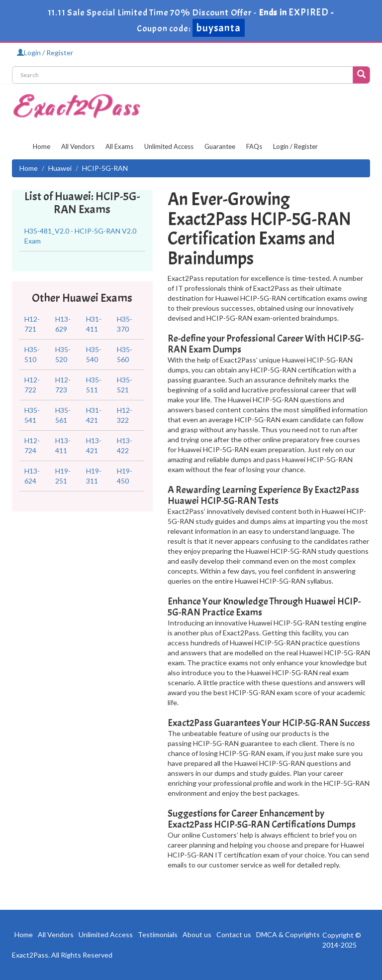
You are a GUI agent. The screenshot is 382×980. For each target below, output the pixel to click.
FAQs (254, 146)
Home (42, 146)
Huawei (60, 168)
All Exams (119, 146)
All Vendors (78, 146)
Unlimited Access (169, 146)
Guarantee (220, 146)
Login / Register (45, 53)
